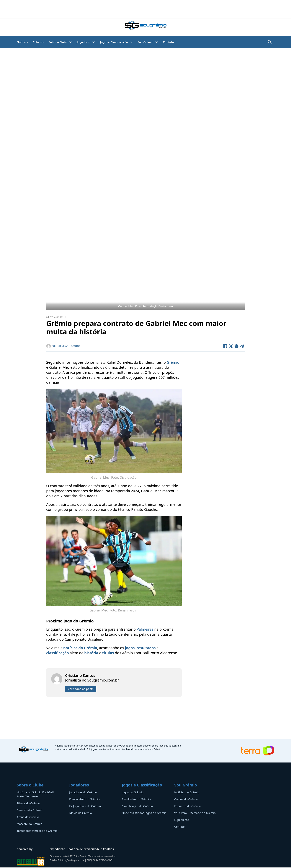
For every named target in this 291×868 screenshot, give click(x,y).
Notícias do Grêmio (187, 792)
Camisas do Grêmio (29, 810)
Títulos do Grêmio (28, 803)
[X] (231, 346)
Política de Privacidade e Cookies (91, 849)
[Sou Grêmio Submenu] (157, 42)
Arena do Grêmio (28, 817)
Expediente (182, 820)
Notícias (22, 42)
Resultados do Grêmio (136, 799)
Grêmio (173, 362)
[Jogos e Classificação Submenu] (131, 42)
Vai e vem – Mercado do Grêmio (195, 813)
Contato (168, 42)
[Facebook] (225, 346)
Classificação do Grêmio (137, 806)
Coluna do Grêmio (186, 799)
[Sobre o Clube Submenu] (70, 42)
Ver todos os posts (81, 689)
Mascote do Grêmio (30, 824)
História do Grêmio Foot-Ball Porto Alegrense (35, 794)
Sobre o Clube (58, 42)
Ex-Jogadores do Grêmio (85, 806)
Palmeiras (145, 629)
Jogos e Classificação (114, 42)
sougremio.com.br (73, 746)
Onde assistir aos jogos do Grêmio (144, 813)
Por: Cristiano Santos (63, 346)
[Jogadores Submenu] (94, 42)
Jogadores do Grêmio (83, 792)
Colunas (38, 42)
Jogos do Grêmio (133, 792)
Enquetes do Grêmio (188, 806)
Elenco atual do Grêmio (84, 799)
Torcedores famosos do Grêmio (37, 831)
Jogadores (84, 42)
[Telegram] (242, 346)
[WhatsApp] (236, 346)
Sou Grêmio (145, 42)
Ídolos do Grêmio (81, 813)
